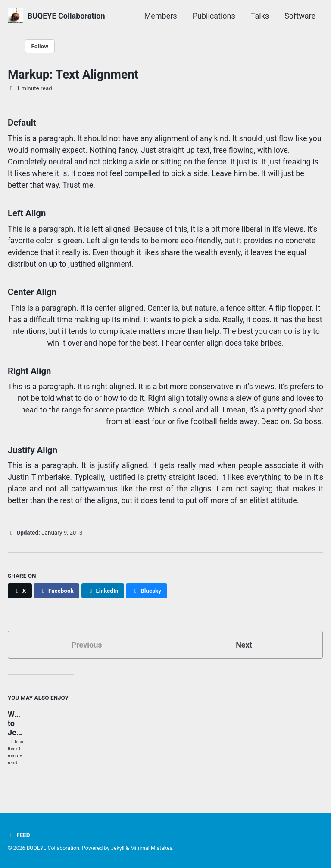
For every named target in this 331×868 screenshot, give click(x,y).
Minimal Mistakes (151, 848)
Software (300, 16)
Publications (214, 16)
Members (161, 16)
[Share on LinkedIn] (103, 591)
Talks (260, 16)
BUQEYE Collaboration (66, 16)
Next (244, 645)
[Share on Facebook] (56, 591)
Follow (40, 46)
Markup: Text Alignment (73, 74)
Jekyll (118, 848)
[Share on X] (20, 591)
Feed (19, 835)
